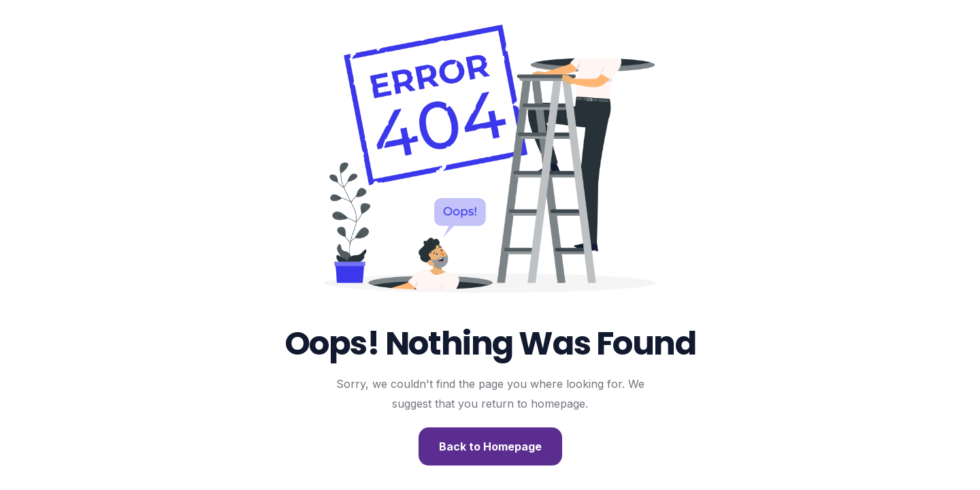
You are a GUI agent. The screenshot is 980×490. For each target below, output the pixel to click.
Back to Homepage (490, 446)
